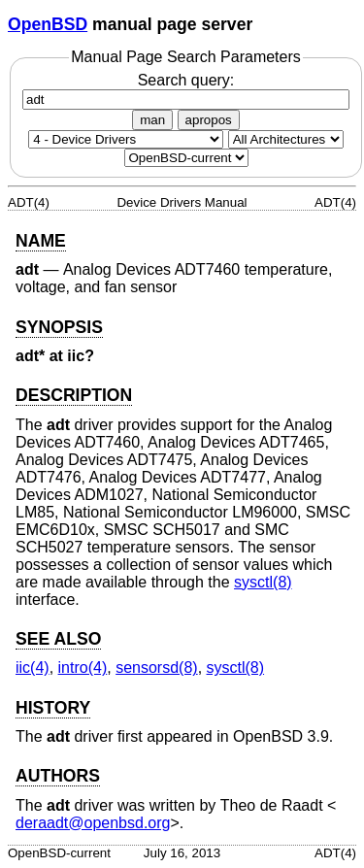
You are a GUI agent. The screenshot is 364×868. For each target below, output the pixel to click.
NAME (41, 241)
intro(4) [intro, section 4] (83, 668)
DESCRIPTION (74, 395)
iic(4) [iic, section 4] (33, 668)
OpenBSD (48, 24)
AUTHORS (58, 776)
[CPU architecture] (286, 139)
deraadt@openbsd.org (93, 823)
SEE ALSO (58, 639)
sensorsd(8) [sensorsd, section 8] (156, 668)
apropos (209, 120)
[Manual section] (126, 139)
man (152, 120)
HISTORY (53, 708)
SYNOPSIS (59, 327)
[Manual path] (186, 158)
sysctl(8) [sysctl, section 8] (263, 582)
